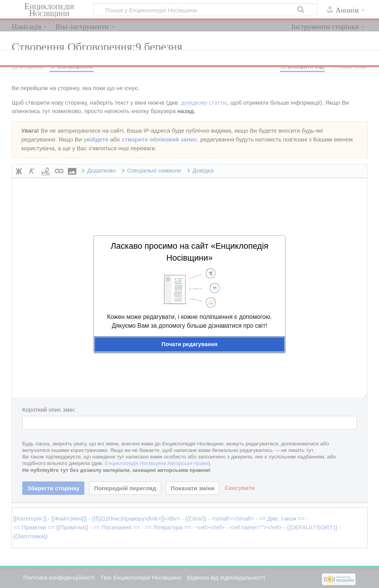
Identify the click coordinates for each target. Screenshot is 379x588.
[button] (189, 344)
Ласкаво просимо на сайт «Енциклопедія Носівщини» (189, 252)
